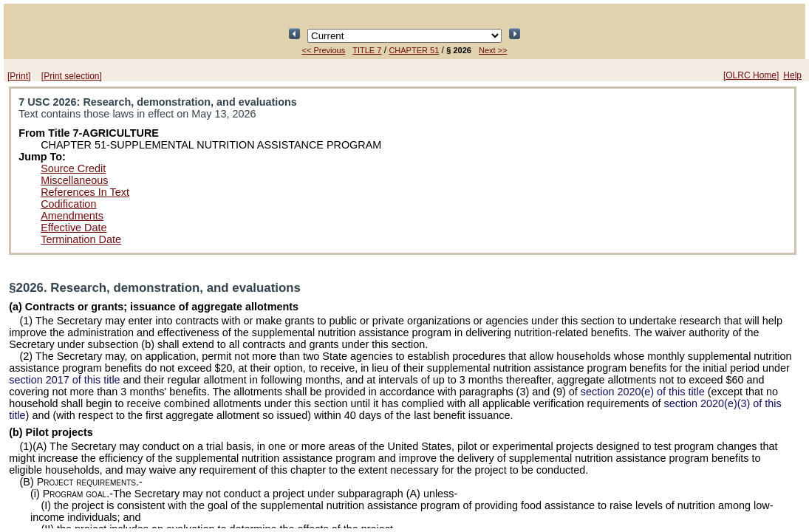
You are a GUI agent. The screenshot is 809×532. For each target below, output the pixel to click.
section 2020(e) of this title (643, 392)
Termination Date (81, 239)
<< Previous (324, 50)
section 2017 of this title (64, 380)
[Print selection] (72, 76)
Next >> (493, 50)
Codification (68, 204)
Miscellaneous (74, 180)
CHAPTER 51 (414, 50)
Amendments (72, 216)
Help (792, 75)
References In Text (85, 192)
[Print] (19, 76)
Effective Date (74, 228)
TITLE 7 (367, 50)
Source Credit (73, 168)
